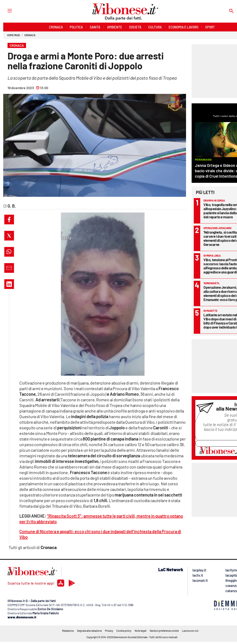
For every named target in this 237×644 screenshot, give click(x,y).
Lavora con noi (190, 631)
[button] (9, 220)
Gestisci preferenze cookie (164, 631)
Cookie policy (124, 631)
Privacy (109, 631)
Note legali (141, 631)
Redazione (68, 631)
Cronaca (30, 35)
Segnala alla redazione (89, 631)
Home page (14, 35)
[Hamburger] (6, 10)
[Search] (231, 11)
